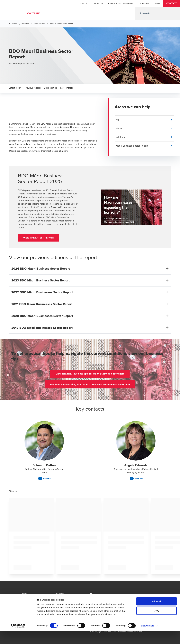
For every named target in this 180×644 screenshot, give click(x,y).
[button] (171, 3)
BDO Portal (144, 3)
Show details (148, 638)
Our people (98, 3)
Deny (156, 623)
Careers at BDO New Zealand (121, 3)
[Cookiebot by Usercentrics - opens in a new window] (18, 639)
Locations (83, 3)
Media (158, 3)
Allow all (157, 614)
